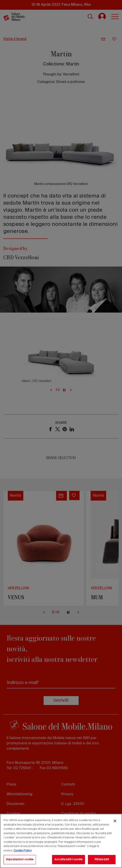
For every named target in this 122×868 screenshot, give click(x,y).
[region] (61, 841)
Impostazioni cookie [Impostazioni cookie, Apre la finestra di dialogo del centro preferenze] (20, 859)
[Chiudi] (115, 821)
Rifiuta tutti (102, 859)
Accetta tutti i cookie (69, 859)
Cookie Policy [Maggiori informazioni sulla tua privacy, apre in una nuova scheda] (23, 851)
